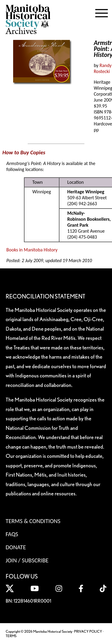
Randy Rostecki (103, 68)
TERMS (11, 636)
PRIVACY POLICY (88, 631)
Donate (16, 547)
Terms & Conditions (33, 521)
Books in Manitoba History (32, 250)
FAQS (12, 534)
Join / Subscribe (27, 560)
